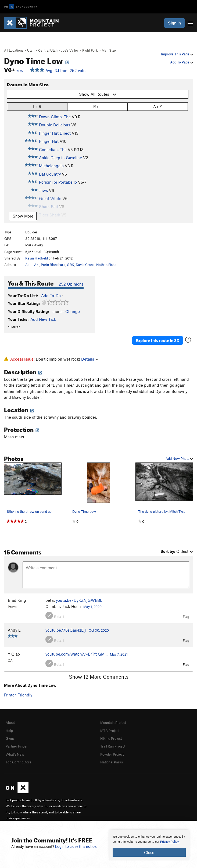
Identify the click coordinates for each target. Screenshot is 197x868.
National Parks (112, 762)
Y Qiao (14, 654)
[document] (149, 845)
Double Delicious (55, 125)
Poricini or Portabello (58, 182)
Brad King (17, 600)
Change (73, 311)
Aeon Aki (32, 265)
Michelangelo (51, 166)
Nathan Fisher (107, 265)
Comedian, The (53, 150)
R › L (97, 106)
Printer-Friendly (18, 695)
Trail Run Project (113, 746)
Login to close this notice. (76, 846)
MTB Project (110, 731)
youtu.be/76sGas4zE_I (66, 630)
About (10, 723)
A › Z (157, 106)
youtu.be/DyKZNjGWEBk (79, 600)
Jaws (43, 190)
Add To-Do (51, 296)
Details (90, 359)
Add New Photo (179, 458)
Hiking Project (111, 738)
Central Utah (48, 50)
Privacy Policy (169, 842)
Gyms (10, 738)
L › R (37, 106)
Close (149, 852)
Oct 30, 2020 (99, 630)
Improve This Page (177, 54)
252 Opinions (71, 284)
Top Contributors (18, 762)
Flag (186, 617)
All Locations (14, 50)
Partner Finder (17, 746)
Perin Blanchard (53, 265)
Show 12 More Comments (99, 677)
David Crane (85, 265)
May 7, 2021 (119, 654)
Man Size (109, 50)
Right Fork (90, 50)
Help (9, 731)
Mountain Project (113, 723)
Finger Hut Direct (55, 133)
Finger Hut (49, 141)
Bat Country (50, 174)
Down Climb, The (55, 117)
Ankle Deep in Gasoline (60, 158)
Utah (31, 50)
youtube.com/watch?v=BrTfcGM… (76, 654)
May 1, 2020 (92, 607)
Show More (23, 216)
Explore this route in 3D (158, 340)
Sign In (174, 23)
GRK (71, 265)
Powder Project (112, 754)
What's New (15, 754)
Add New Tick (43, 319)
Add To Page (182, 62)
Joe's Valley (70, 50)
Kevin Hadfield (37, 258)
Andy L (14, 630)
